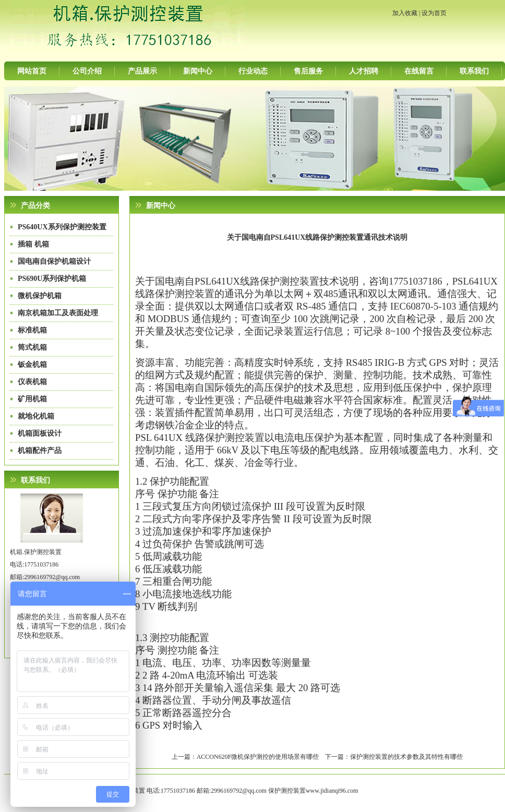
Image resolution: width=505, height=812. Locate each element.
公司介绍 (87, 71)
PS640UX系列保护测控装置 (62, 227)
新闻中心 (198, 71)
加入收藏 (405, 13)
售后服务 (308, 71)
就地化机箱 (36, 416)
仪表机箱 (32, 382)
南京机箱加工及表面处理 (58, 313)
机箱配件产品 (40, 451)
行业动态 (253, 71)
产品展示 (142, 71)
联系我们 (474, 71)
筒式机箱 (32, 347)
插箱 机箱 (33, 244)
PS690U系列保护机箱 (52, 279)
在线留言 (419, 71)
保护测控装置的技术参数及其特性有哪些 (406, 757)
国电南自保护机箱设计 (54, 261)
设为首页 (434, 13)
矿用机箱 (32, 399)
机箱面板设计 (40, 433)
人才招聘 (364, 71)
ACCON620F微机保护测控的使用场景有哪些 (258, 757)
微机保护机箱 (40, 296)
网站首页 (32, 71)
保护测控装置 (287, 791)
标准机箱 (32, 330)
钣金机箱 (32, 365)
